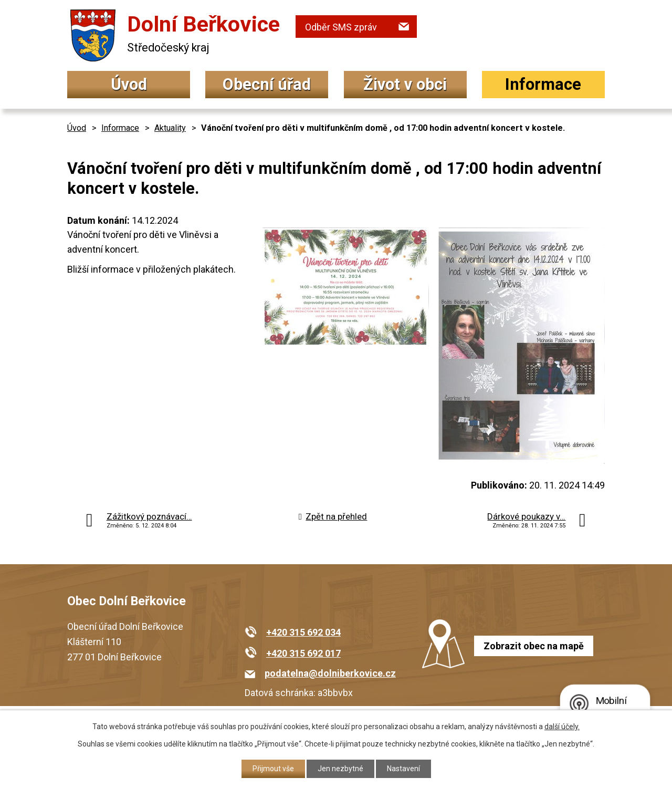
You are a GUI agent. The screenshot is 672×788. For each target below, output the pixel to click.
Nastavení (403, 769)
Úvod (129, 84)
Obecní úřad (267, 84)
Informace (543, 84)
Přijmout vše (273, 769)
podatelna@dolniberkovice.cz (330, 673)
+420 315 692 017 (303, 653)
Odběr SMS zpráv (341, 27)
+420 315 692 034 (303, 632)
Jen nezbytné (340, 769)
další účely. (562, 727)
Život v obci (405, 84)
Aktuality (170, 128)
